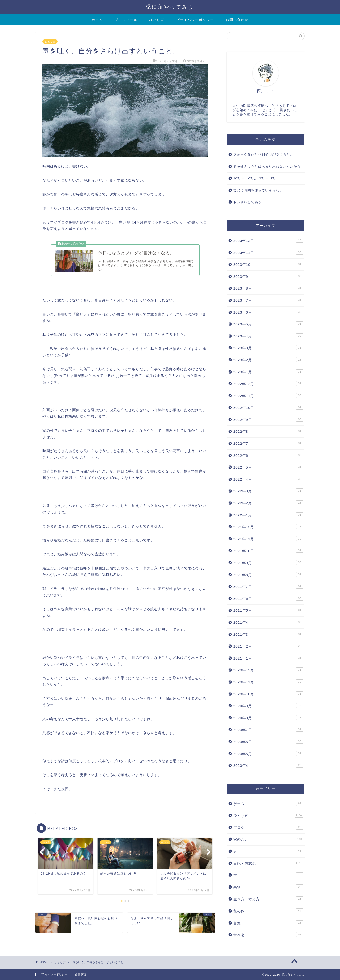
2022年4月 (268, 479)
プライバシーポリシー (195, 20)
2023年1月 (268, 372)
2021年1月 (268, 658)
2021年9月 (268, 562)
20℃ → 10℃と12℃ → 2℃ (254, 178)
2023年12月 (268, 240)
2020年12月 (268, 670)
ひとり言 (157, 20)
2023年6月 (268, 312)
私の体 (268, 911)
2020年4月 (268, 765)
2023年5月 (268, 324)
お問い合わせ (237, 20)
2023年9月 (268, 276)
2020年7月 (268, 729)
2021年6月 (268, 598)
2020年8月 (268, 718)
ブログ (268, 827)
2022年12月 (268, 383)
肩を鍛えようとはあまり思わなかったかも (267, 167)
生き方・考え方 (268, 899)
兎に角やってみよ (170, 7)
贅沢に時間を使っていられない (258, 190)
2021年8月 (268, 574)
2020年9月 (268, 706)
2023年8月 (268, 288)
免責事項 (81, 974)
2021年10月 (268, 550)
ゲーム (268, 803)
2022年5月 (268, 467)
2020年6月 (268, 741)
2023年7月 (268, 300)
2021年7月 (268, 586)
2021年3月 (268, 634)
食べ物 (268, 934)
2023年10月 (268, 264)
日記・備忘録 (268, 863)
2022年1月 (268, 515)
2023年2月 (268, 360)
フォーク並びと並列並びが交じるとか (263, 155)
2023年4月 (268, 336)
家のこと (268, 839)
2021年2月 (268, 646)
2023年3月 (268, 348)
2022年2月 (268, 503)
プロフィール (126, 20)
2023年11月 (268, 252)
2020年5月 (268, 753)
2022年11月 (268, 395)
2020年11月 (268, 682)
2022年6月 (268, 455)
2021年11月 (268, 539)
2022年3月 (268, 491)
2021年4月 (268, 622)
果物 (268, 887)
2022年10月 (268, 407)
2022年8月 (268, 431)
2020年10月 (268, 694)
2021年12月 (268, 527)
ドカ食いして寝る (247, 202)
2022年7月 (268, 443)
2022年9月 (268, 419)
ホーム (97, 20)
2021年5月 (268, 610)
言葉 (268, 923)
